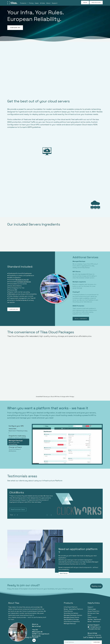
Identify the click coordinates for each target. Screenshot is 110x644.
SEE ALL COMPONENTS (81, 319)
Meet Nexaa (64, 573)
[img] (51, 515)
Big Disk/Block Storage (71, 619)
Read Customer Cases (18, 509)
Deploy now (96, 586)
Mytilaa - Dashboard (94, 619)
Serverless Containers (71, 613)
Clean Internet (92, 617)
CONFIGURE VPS (15, 28)
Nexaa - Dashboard (94, 621)
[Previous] (47, 515)
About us (35, 624)
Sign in (85, 2)
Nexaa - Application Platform (73, 609)
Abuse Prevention (93, 611)
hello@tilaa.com (95, 627)
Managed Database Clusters (73, 615)
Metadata (12, 294)
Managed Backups (70, 624)
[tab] (18, 429)
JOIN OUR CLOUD (96, 2)
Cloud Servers (68, 611)
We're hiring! (36, 626)
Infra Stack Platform (71, 607)
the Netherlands (21, 300)
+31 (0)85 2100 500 (94, 629)
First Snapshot (14, 288)
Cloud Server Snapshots (72, 621)
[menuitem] (24, 3)
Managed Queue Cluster (72, 617)
